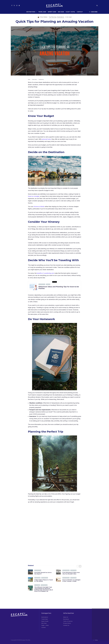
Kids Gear (61, 12)
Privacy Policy (67, 623)
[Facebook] (12, 5)
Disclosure (66, 619)
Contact (80, 12)
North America (66, 571)
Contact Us (66, 625)
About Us (66, 617)
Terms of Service (68, 621)
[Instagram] (17, 5)
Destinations (31, 12)
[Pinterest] (19, 5)
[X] (14, 5)
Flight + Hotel (70, 12)
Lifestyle (48, 284)
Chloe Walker (44, 17)
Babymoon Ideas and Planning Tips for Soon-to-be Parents (59, 288)
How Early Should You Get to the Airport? (43, 573)
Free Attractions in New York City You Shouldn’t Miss (71, 573)
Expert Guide (52, 12)
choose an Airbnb (39, 207)
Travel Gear (42, 12)
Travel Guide (73, 571)
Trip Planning (53, 17)
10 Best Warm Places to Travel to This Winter (44, 581)
